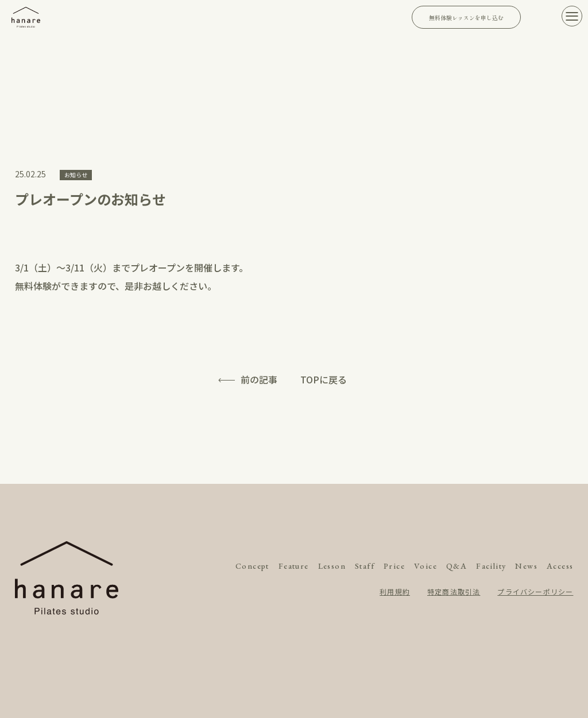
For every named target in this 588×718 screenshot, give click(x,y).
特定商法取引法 (454, 591)
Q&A (457, 566)
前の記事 (259, 379)
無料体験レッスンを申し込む (466, 18)
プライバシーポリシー (535, 591)
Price (394, 566)
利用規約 (395, 591)
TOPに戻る (324, 379)
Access (560, 566)
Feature (294, 566)
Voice (425, 566)
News (526, 566)
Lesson (332, 566)
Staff (365, 566)
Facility (491, 566)
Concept (252, 566)
